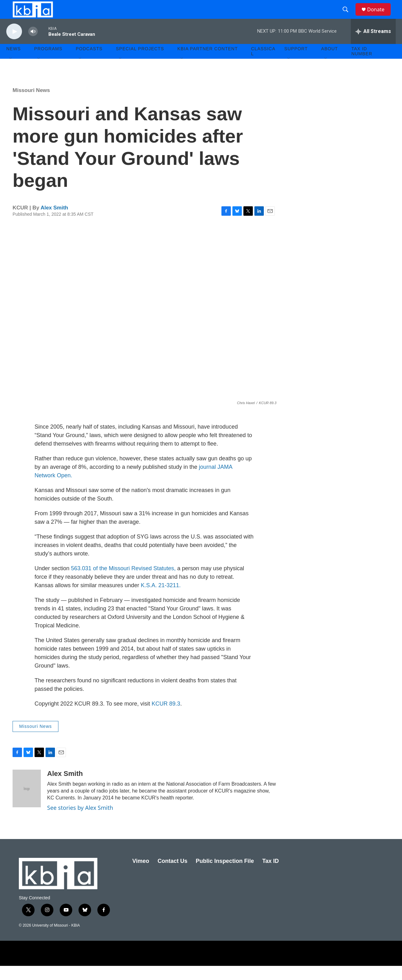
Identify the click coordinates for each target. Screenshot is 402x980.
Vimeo (141, 875)
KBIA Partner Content (208, 63)
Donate (380, 16)
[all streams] (373, 46)
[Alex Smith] (27, 803)
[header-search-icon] (348, 17)
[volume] (33, 46)
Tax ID (271, 875)
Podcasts (89, 63)
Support (296, 63)
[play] (14, 46)
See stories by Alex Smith (80, 822)
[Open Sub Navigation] (11, 73)
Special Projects (140, 63)
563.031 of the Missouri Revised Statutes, (124, 582)
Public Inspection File (225, 875)
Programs (48, 63)
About (330, 63)
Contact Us (173, 875)
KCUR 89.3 (166, 718)
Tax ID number (362, 65)
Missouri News (31, 104)
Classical (263, 65)
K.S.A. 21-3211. (161, 599)
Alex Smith (54, 222)
